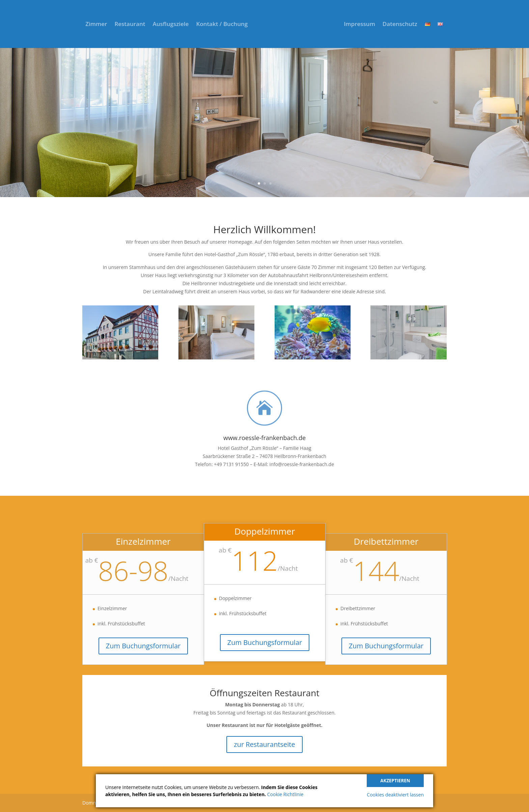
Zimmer (96, 25)
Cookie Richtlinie (285, 794)
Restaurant (130, 25)
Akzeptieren (395, 781)
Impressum (359, 25)
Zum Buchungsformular (143, 646)
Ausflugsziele (171, 25)
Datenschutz (400, 25)
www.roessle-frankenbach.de (264, 438)
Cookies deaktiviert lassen (395, 795)
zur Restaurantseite (264, 744)
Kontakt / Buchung (222, 25)
